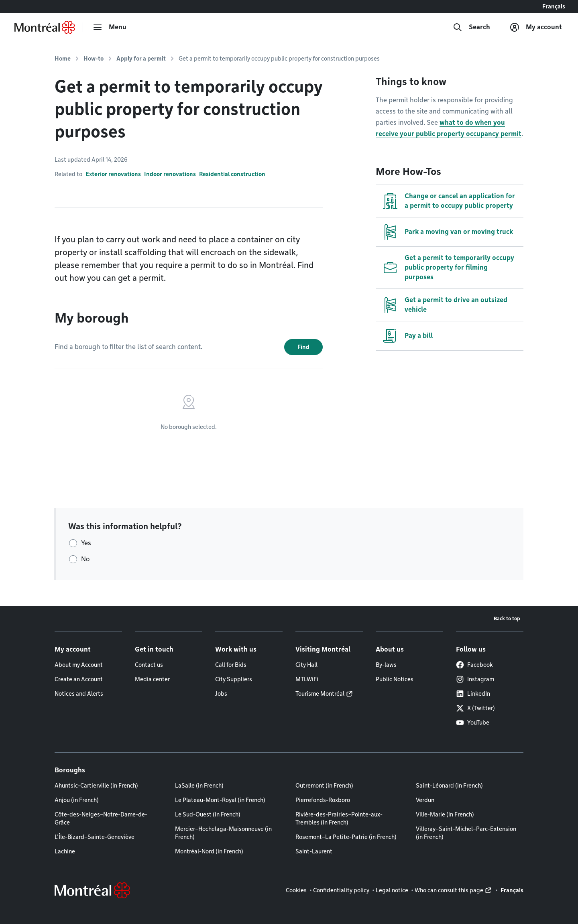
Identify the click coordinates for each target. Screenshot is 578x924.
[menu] (110, 27)
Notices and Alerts (79, 694)
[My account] (536, 27)
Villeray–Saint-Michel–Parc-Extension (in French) (466, 833)
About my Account (79, 665)
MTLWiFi (307, 679)
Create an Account (79, 679)
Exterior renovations (113, 174)
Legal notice (392, 890)
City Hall (306, 665)
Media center (152, 679)
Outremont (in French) (324, 786)
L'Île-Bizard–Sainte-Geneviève (95, 837)
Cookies (296, 890)
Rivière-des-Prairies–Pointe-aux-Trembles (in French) (339, 818)
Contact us (149, 665)
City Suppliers (234, 679)
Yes (86, 543)
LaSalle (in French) (199, 786)
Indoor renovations (170, 174)
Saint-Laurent (314, 851)
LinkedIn (473, 694)
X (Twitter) (475, 708)
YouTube (473, 723)
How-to (94, 59)
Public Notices (395, 679)
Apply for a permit (141, 59)
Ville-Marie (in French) (445, 814)
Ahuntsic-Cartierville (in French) (96, 786)
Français (554, 6)
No (85, 559)
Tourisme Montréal (320, 694)
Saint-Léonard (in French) (449, 786)
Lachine (65, 851)
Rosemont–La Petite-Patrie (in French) (346, 837)
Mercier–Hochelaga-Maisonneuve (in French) (223, 833)
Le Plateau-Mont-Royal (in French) (220, 800)
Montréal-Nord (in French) (209, 851)
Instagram (475, 679)
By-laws (386, 665)
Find (303, 347)
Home (63, 59)
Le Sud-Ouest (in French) (208, 814)
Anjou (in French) (77, 800)
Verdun (425, 800)
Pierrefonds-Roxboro (323, 800)
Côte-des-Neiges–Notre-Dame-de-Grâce (101, 818)
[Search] (471, 27)
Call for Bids (231, 665)
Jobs (221, 694)
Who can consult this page (449, 890)
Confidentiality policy (341, 890)
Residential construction (232, 174)
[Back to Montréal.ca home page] (45, 27)
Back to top (507, 618)
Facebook (474, 665)
